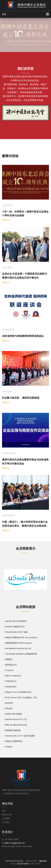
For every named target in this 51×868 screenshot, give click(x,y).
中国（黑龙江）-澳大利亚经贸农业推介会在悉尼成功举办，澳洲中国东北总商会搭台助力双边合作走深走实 (25, 526)
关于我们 (6, 822)
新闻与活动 (7, 815)
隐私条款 (43, 861)
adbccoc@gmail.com (15, 843)
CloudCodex (23, 864)
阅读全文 (6, 220)
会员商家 (6, 818)
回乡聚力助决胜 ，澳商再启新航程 (21, 398)
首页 (4, 811)
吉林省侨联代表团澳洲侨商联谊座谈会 (23, 336)
